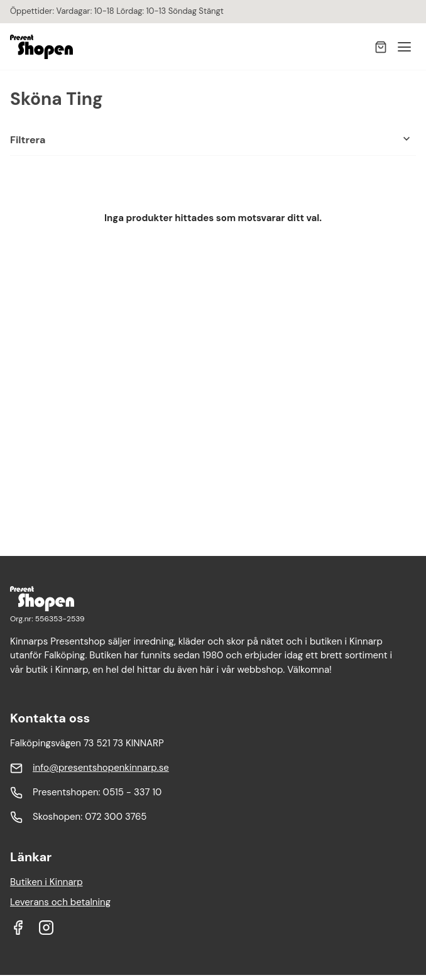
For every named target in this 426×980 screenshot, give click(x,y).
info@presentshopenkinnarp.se (101, 768)
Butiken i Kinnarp (46, 882)
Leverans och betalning (60, 902)
